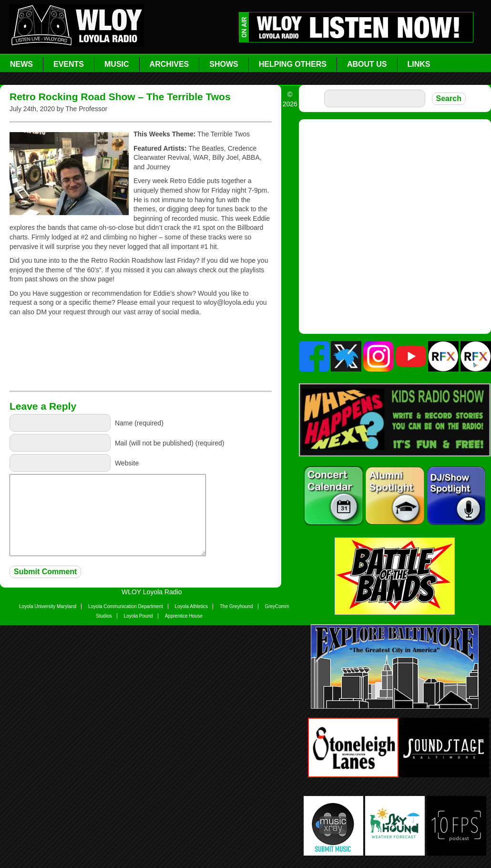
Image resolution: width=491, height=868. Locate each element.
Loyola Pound (138, 616)
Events (69, 64)
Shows (224, 64)
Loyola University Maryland (48, 606)
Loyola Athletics (192, 606)
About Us (367, 64)
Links (419, 64)
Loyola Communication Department (126, 606)
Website (127, 463)
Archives (169, 64)
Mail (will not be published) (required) (170, 443)
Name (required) (139, 423)
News (21, 64)
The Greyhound (236, 606)
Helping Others (293, 64)
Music (117, 64)
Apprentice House (184, 616)
